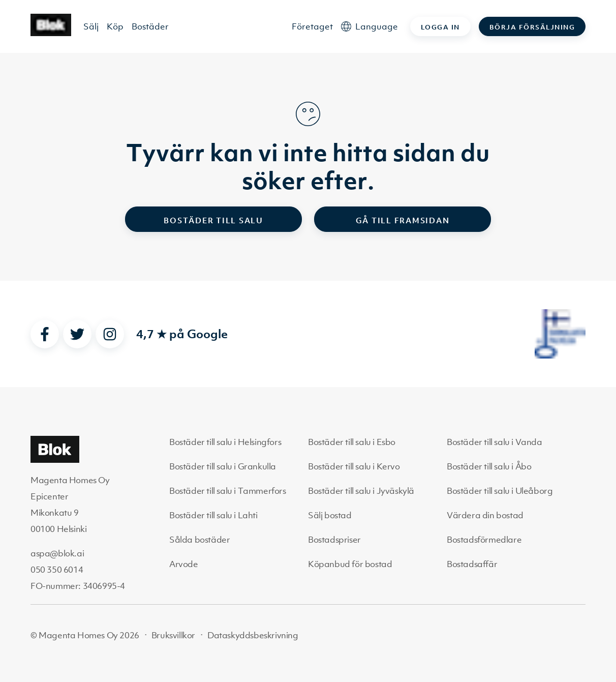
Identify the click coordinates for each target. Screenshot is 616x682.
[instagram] (110, 334)
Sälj (91, 26)
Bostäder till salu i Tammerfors (228, 491)
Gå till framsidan (403, 220)
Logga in (440, 27)
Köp (115, 26)
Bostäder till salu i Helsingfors (225, 442)
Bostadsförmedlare (484, 540)
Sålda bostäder (199, 540)
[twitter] (77, 334)
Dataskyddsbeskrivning (253, 635)
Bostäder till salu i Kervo (354, 466)
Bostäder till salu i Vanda (495, 442)
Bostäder (150, 26)
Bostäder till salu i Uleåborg (500, 491)
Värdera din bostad (485, 515)
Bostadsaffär (472, 564)
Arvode (184, 564)
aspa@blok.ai (57, 553)
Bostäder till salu (213, 220)
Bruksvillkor (173, 635)
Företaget (312, 26)
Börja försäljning (532, 27)
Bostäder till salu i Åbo (489, 466)
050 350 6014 (57, 570)
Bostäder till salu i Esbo (352, 442)
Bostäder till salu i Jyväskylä (361, 491)
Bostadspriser (334, 540)
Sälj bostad (330, 515)
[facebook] (45, 334)
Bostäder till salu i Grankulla (223, 466)
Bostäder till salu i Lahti (213, 515)
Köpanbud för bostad (350, 564)
